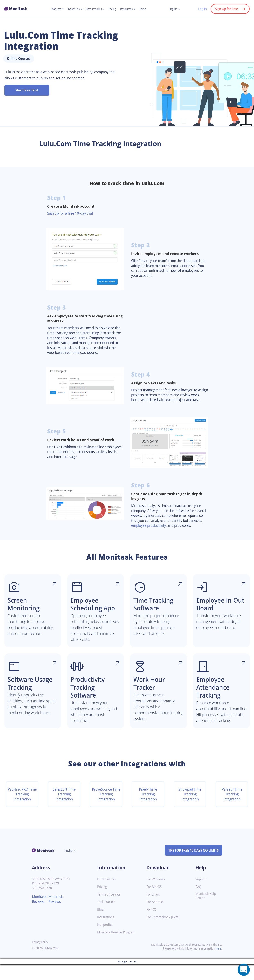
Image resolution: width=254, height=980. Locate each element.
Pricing (113, 9)
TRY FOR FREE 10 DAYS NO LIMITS (192, 866)
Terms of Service (110, 910)
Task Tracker (107, 918)
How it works (93, 9)
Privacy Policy (41, 958)
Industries (72, 9)
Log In (200, 9)
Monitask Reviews (40, 915)
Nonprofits (105, 940)
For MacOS (155, 903)
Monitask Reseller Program (118, 948)
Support (202, 895)
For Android (155, 918)
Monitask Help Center (206, 912)
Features (53, 9)
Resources (128, 9)
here (218, 964)
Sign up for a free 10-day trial (72, 213)
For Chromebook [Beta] (164, 933)
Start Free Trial (27, 90)
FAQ (199, 903)
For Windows (156, 895)
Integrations (106, 933)
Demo (145, 9)
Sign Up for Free (226, 9)
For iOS (152, 925)
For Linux (153, 910)
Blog (101, 925)
